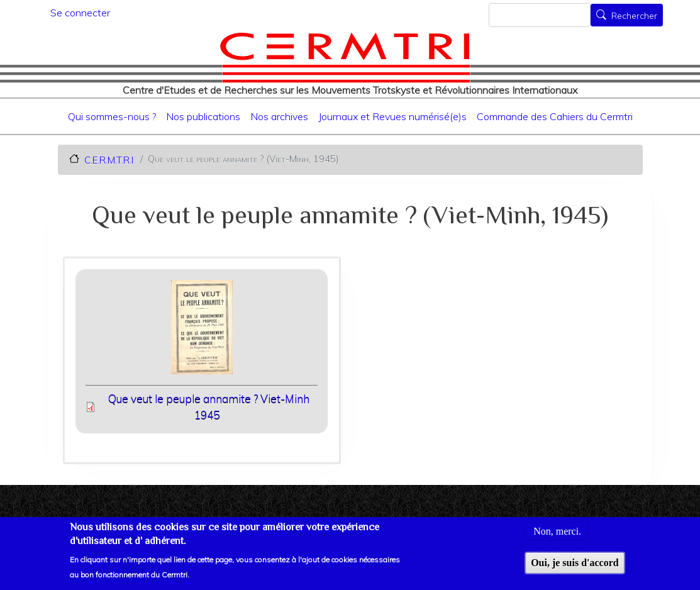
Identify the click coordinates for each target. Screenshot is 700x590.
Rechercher (634, 16)
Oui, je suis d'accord (575, 568)
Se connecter (80, 13)
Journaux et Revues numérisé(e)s (392, 116)
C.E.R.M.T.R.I (109, 159)
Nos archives (279, 116)
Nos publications (203, 116)
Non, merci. (557, 537)
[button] (202, 331)
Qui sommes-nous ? (112, 116)
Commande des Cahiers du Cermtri (555, 116)
